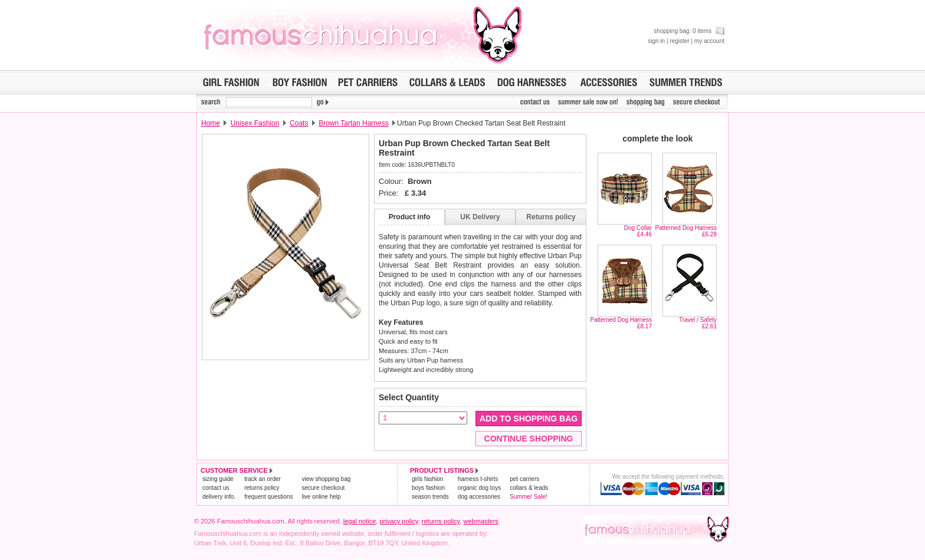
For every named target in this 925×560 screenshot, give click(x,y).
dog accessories (479, 497)
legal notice (360, 521)
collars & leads (529, 488)
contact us (216, 488)
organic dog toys (479, 488)
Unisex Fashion (255, 123)
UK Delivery (480, 217)
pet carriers (524, 479)
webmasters (481, 521)
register (679, 41)
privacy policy (398, 521)
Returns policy (551, 217)
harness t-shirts (478, 479)
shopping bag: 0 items (689, 31)
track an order (263, 479)
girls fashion (427, 479)
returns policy (262, 488)
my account (709, 41)
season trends (430, 497)
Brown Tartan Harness (354, 123)
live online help (321, 497)
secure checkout (323, 488)
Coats (299, 123)
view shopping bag (326, 479)
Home (211, 123)
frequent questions (268, 497)
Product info (410, 217)
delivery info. (219, 497)
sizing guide (218, 479)
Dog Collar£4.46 (638, 231)
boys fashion (428, 488)
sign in (656, 41)
